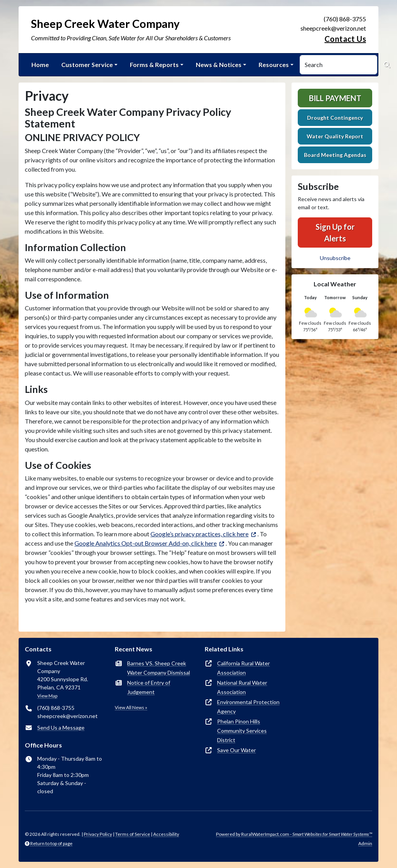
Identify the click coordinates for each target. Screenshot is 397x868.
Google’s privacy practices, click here (199, 534)
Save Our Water (236, 750)
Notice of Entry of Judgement (149, 687)
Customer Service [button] (87, 65)
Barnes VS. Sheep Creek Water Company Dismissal (159, 668)
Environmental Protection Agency (248, 707)
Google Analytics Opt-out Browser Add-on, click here (146, 543)
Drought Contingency (335, 118)
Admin (365, 843)
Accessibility (166, 834)
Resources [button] (274, 65)
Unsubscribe (335, 258)
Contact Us (345, 39)
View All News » (131, 707)
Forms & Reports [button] (154, 65)
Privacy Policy (98, 834)
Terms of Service (133, 834)
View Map (47, 696)
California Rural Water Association (243, 668)
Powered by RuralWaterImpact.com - (294, 834)
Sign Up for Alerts (335, 232)
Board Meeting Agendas (335, 155)
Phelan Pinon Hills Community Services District (242, 731)
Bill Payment (335, 98)
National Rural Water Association (242, 687)
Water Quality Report (335, 136)
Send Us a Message (61, 728)
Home (40, 65)
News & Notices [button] (219, 65)
